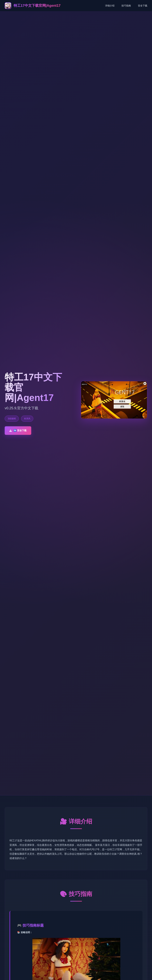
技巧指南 (126, 6)
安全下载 (143, 6)
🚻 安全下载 (18, 430)
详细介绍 (110, 6)
